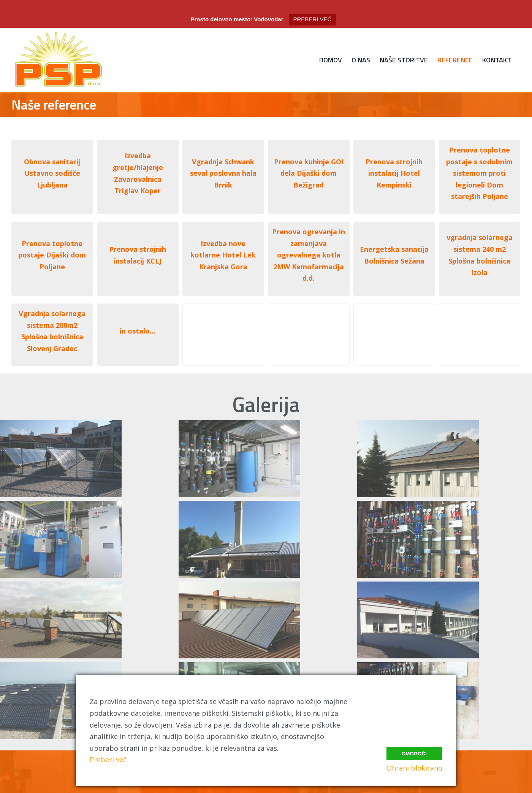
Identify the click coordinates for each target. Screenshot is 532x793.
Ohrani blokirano (414, 768)
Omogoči (414, 752)
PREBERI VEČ (313, 19)
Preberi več (108, 760)
